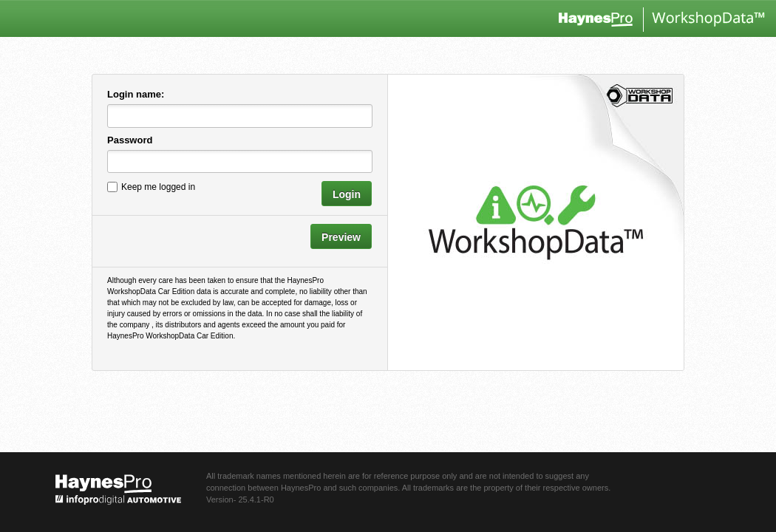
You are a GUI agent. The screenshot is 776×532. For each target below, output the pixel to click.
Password (130, 140)
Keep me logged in (158, 187)
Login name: (136, 94)
